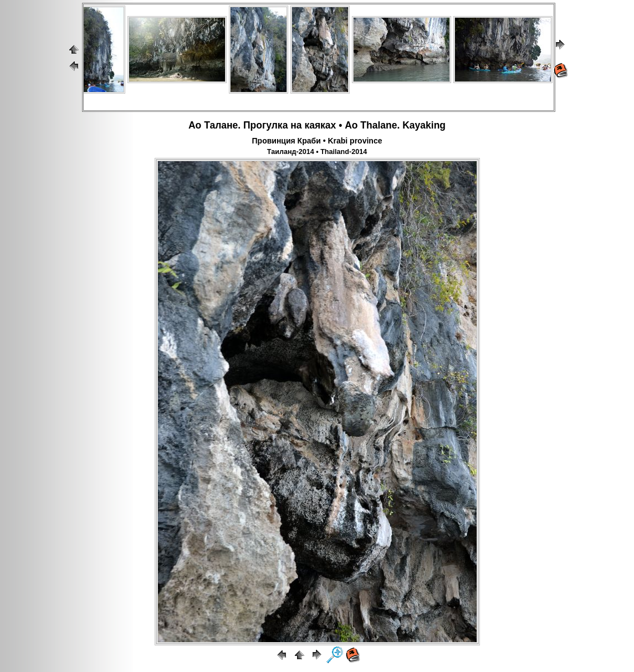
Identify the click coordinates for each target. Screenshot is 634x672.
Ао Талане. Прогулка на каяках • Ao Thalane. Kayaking (317, 125)
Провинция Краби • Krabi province (317, 141)
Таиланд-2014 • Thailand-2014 (317, 152)
